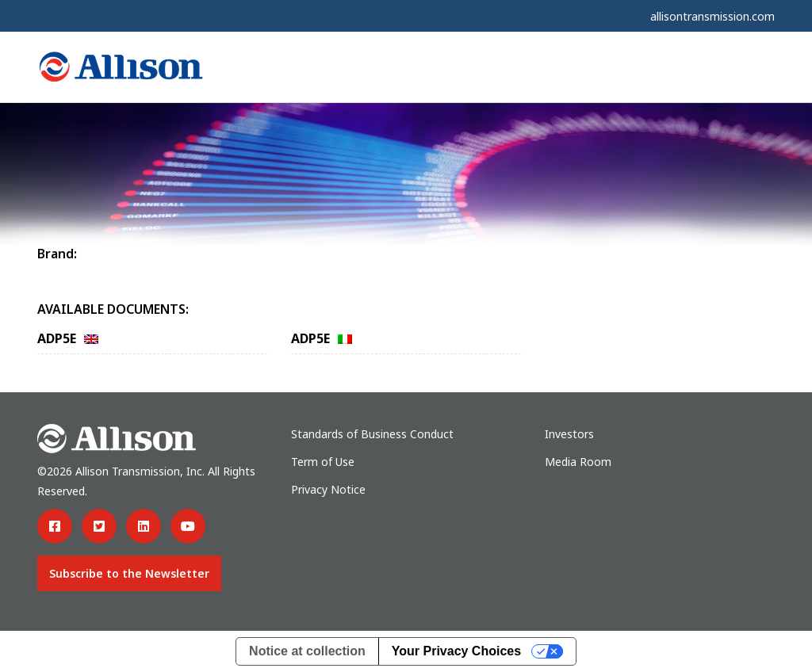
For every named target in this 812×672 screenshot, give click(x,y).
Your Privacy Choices (456, 651)
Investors (569, 434)
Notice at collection (307, 651)
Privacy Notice (328, 489)
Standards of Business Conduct (372, 434)
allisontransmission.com (712, 16)
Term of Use (323, 462)
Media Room (578, 462)
